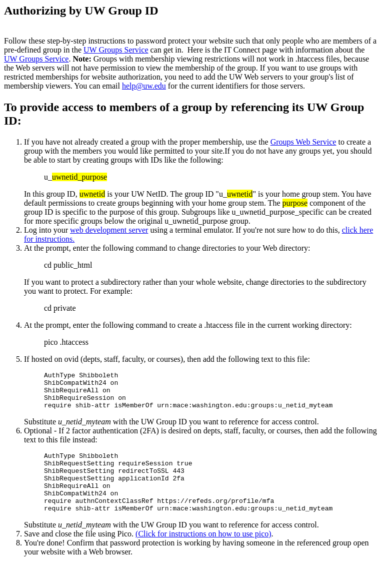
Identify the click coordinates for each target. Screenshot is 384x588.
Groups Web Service (303, 142)
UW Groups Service (116, 50)
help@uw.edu (144, 86)
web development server (109, 230)
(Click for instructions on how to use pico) (203, 553)
